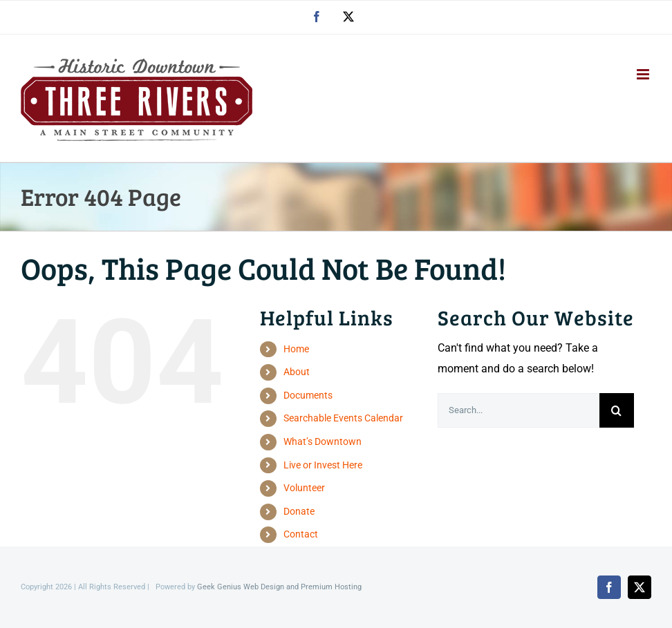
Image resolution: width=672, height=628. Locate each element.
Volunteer (304, 488)
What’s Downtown (323, 441)
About (297, 372)
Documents (308, 395)
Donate (299, 511)
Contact (301, 534)
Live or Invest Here (323, 465)
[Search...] (519, 410)
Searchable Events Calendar (343, 418)
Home (296, 349)
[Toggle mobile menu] (644, 74)
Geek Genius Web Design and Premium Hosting (279, 587)
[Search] (617, 410)
